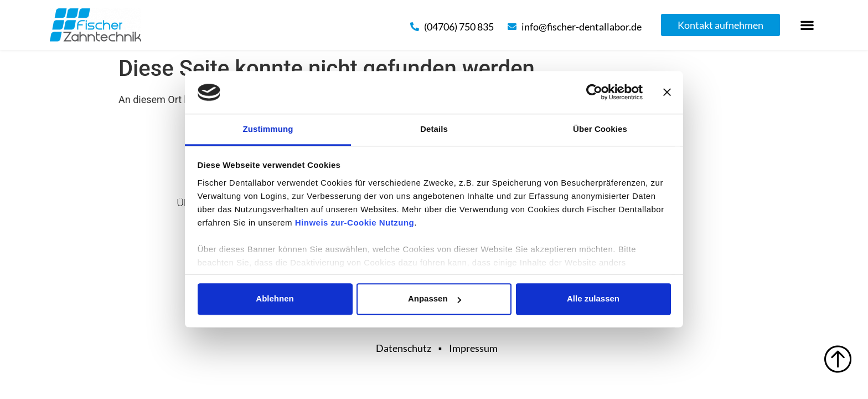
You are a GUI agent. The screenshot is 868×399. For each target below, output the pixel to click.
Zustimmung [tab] (268, 129)
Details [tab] (434, 129)
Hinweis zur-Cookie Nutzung (355, 222)
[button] (807, 25)
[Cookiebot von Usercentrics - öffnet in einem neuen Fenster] (594, 93)
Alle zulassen (593, 299)
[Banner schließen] (667, 93)
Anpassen (435, 299)
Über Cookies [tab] (600, 129)
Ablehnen (275, 299)
